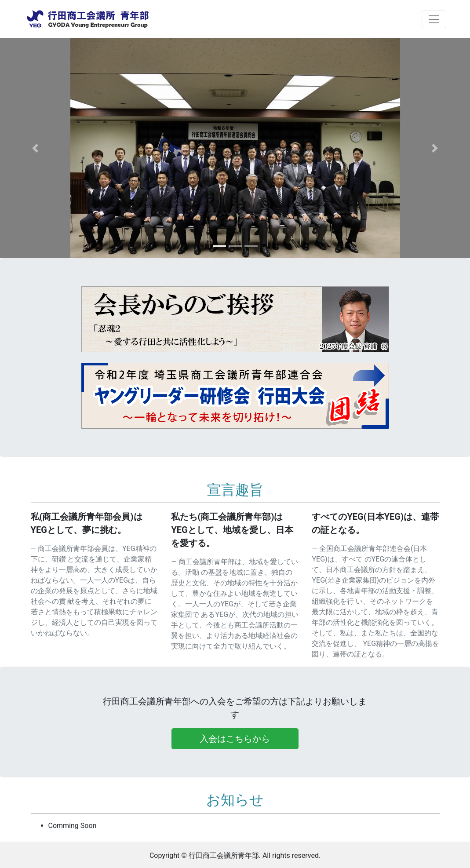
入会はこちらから (235, 739)
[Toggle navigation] (434, 19)
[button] (35, 148)
